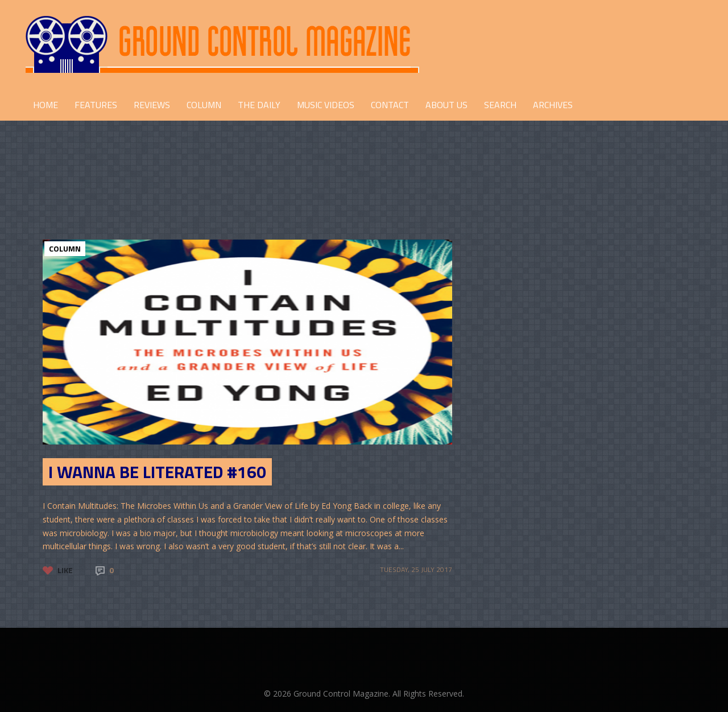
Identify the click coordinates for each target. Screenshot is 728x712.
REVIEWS (152, 105)
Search (500, 105)
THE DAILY (259, 105)
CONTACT (390, 105)
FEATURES (96, 105)
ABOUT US (446, 105)
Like (65, 570)
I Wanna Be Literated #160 (157, 472)
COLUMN (204, 105)
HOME (45, 105)
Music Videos (326, 105)
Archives (553, 105)
